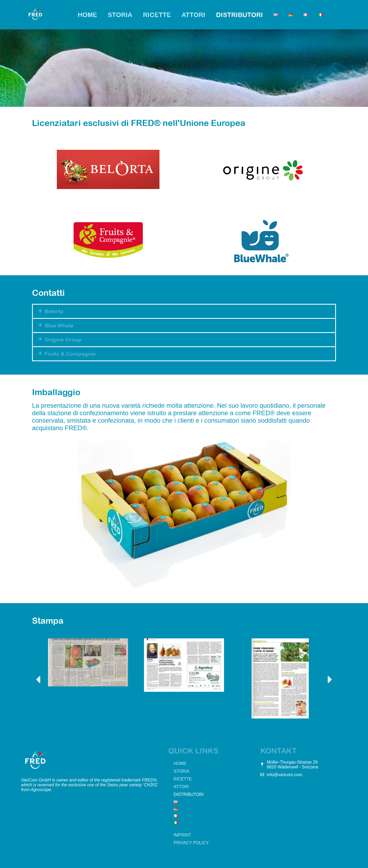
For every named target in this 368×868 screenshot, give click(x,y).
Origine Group (63, 339)
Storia (120, 15)
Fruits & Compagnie (70, 354)
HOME (87, 15)
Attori (193, 15)
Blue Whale (59, 325)
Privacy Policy (191, 843)
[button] (184, 311)
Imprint (182, 835)
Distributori (239, 15)
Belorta (54, 311)
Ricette (157, 15)
